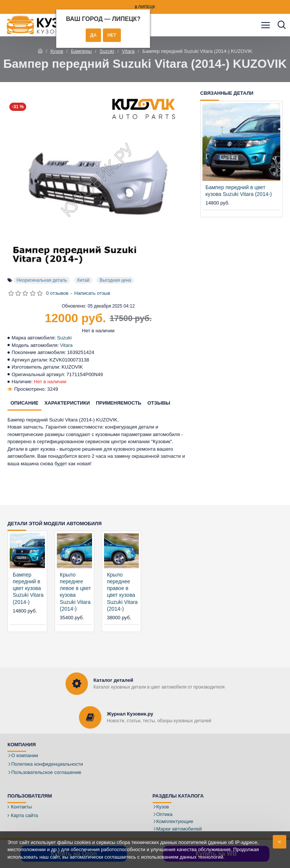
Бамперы (82, 51)
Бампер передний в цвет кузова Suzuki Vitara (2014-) (239, 191)
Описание (25, 403)
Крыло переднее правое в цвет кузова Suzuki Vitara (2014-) (122, 592)
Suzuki (107, 51)
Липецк (145, 7)
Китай (83, 280)
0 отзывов (57, 293)
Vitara (128, 51)
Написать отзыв (92, 293)
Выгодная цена (115, 280)
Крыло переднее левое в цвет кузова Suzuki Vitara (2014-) (75, 592)
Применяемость (119, 403)
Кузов (57, 51)
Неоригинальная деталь (42, 280)
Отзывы (159, 403)
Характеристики (67, 403)
